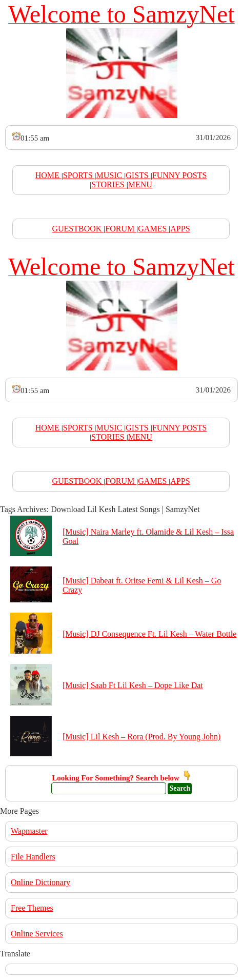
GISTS (138, 175)
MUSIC (110, 175)
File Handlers (33, 857)
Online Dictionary (40, 882)
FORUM (121, 229)
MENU (140, 184)
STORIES (109, 184)
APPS (180, 229)
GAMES (153, 229)
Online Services (37, 934)
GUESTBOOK (78, 229)
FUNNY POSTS (180, 175)
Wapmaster (29, 831)
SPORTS (79, 175)
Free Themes (32, 908)
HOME (48, 175)
